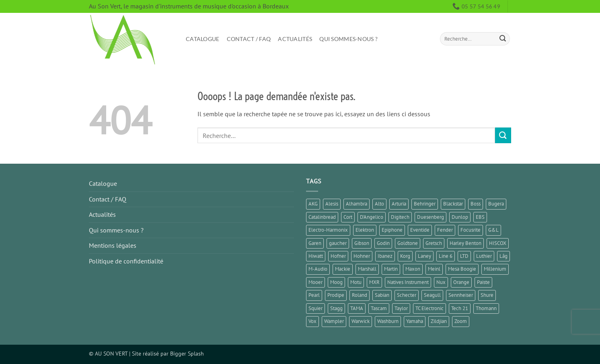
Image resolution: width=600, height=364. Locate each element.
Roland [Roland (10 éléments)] (360, 295)
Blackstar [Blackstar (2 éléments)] (453, 204)
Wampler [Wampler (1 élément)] (334, 321)
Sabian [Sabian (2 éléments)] (382, 295)
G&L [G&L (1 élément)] (493, 230)
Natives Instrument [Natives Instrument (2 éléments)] (408, 282)
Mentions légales (113, 245)
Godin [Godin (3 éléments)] (383, 243)
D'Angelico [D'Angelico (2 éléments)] (372, 217)
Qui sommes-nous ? (348, 39)
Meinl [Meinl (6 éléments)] (434, 269)
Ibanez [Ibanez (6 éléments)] (385, 256)
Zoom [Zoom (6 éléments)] (461, 321)
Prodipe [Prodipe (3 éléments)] (336, 295)
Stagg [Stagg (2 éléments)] (336, 308)
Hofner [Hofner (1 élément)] (338, 256)
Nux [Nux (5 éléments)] (441, 282)
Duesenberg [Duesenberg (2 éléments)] (430, 217)
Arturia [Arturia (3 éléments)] (399, 204)
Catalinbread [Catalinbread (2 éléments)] (322, 217)
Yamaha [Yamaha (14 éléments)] (415, 321)
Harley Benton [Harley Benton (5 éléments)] (465, 243)
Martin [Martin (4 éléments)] (391, 269)
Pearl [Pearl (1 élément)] (314, 295)
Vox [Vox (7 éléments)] (312, 321)
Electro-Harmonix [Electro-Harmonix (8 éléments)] (328, 230)
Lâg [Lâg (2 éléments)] (503, 256)
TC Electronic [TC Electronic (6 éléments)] (429, 308)
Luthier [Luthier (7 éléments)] (484, 256)
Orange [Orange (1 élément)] (461, 282)
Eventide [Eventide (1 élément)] (420, 230)
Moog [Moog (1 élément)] (336, 282)
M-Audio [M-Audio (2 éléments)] (318, 269)
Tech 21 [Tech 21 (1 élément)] (460, 308)
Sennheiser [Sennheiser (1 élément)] (461, 295)
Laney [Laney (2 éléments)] (424, 256)
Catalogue (203, 39)
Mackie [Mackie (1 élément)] (343, 269)
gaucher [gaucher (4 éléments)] (338, 243)
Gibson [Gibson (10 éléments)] (362, 243)
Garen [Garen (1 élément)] (315, 243)
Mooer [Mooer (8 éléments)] (315, 282)
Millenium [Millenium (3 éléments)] (495, 269)
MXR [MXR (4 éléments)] (374, 282)
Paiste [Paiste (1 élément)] (483, 282)
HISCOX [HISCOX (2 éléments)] (498, 243)
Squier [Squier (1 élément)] (315, 308)
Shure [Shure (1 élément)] (487, 295)
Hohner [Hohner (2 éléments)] (362, 256)
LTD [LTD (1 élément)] (464, 256)
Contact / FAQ (249, 39)
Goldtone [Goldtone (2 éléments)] (408, 243)
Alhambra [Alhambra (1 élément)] (357, 204)
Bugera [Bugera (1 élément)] (496, 204)
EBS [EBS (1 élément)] (480, 217)
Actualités (295, 39)
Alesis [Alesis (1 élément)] (332, 204)
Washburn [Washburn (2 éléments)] (388, 321)
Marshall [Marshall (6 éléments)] (367, 269)
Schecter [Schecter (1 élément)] (407, 295)
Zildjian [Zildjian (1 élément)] (439, 321)
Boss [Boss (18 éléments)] (476, 204)
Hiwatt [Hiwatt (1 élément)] (316, 256)
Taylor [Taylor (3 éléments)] (401, 308)
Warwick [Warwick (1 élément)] (361, 321)
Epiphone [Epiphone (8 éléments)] (392, 230)
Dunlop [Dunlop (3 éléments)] (460, 217)
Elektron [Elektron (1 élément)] (365, 230)
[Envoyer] (503, 39)
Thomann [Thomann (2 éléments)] (486, 308)
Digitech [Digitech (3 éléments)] (400, 217)
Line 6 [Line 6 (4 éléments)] (446, 256)
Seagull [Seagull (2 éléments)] (432, 295)
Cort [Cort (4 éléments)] (348, 217)
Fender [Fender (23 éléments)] (445, 230)
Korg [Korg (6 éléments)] (405, 256)
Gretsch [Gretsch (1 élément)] (434, 243)
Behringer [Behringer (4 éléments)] (425, 204)
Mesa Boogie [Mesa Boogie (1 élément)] (462, 269)
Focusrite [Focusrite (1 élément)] (471, 230)
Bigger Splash (187, 353)
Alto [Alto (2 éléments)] (379, 204)
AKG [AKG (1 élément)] (313, 204)
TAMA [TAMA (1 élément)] (357, 308)
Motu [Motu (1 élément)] (356, 282)
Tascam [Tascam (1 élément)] (379, 308)
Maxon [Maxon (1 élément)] (413, 269)
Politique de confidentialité (126, 261)
